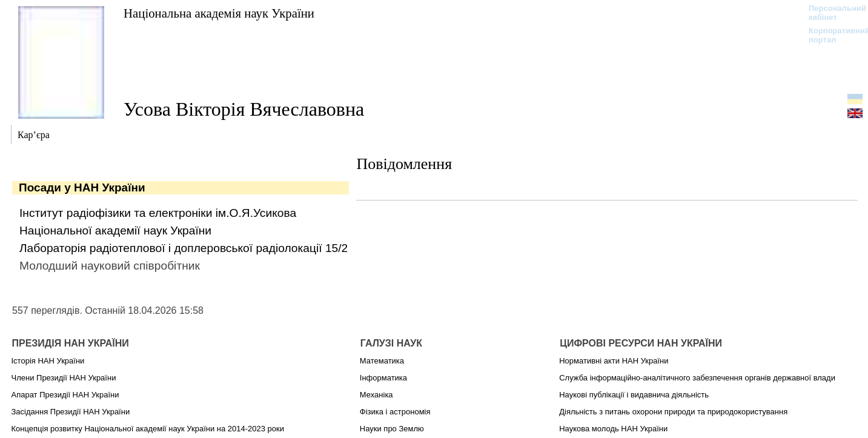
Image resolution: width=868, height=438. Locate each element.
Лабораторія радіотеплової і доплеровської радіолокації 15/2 (184, 248)
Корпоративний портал (831, 35)
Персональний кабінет (831, 13)
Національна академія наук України (219, 13)
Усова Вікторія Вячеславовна (244, 109)
